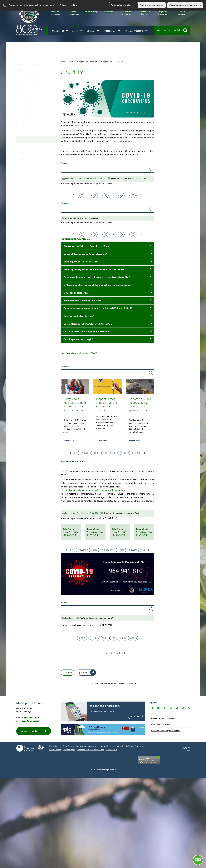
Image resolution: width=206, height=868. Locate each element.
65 (114, 195)
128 (118, 550)
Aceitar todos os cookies (152, 5)
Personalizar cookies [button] (121, 5)
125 (102, 550)
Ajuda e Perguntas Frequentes (164, 718)
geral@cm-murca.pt (30, 721)
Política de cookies (68, 5)
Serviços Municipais (107, 746)
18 (128, 453)
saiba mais (135, 716)
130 (129, 550)
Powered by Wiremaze (185, 749)
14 (106, 453)
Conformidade (69, 750)
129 (124, 550)
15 (114, 638)
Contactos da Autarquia (86, 746)
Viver (75, 31)
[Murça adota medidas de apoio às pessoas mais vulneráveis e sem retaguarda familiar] (75, 412)
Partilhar (83, 672)
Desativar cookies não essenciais (185, 5)
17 (122, 453)
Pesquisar (65, 163)
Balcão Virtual (134, 31)
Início (63, 62)
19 (133, 453)
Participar (110, 31)
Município (58, 31)
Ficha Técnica (68, 746)
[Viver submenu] (82, 31)
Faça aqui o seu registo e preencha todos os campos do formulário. (93, 490)
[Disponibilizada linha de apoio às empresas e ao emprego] (108, 412)
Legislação (69, 618)
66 (120, 195)
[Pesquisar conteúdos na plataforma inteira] (186, 29)
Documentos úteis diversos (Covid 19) (81, 513)
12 (95, 453)
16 (117, 453)
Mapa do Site (55, 746)
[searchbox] (172, 30)
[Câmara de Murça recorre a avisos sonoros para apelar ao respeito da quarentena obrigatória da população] (140, 412)
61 (92, 195)
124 (97, 550)
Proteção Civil (106, 62)
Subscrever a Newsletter (161, 724)
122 (86, 550)
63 (103, 195)
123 (91, 550)
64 (109, 195)
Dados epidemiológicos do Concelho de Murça (85, 178)
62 (98, 195)
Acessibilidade (55, 750)
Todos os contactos (31, 731)
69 (136, 195)
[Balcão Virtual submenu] (147, 31)
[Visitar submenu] (98, 31)
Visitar (91, 31)
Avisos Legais (111, 750)
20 (138, 453)
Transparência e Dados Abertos (91, 750)
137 (142, 550)
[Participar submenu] (119, 31)
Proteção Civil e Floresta (87, 62)
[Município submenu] (67, 31)
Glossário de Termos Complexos (131, 746)
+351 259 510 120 (32, 717)
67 (125, 195)
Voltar (69, 672)
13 (101, 453)
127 (113, 550)
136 (137, 550)
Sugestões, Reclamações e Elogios (165, 730)
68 (130, 195)
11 (90, 453)
